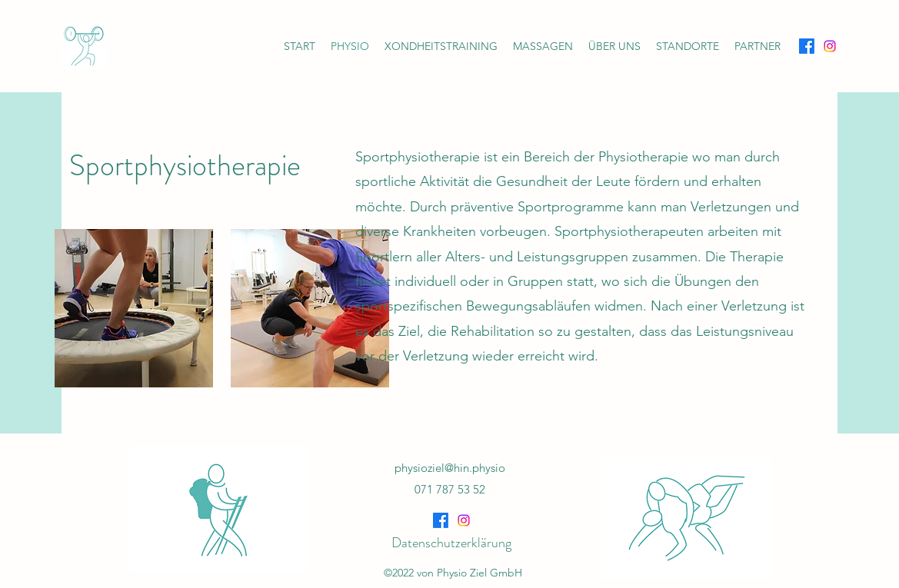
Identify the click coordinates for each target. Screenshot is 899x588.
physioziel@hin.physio (450, 468)
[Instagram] (830, 46)
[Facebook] (807, 46)
